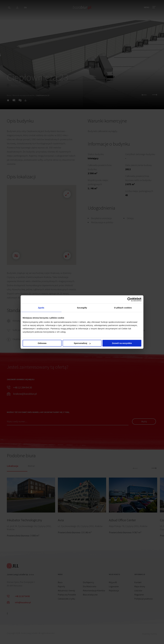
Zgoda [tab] (41, 308)
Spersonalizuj (82, 343)
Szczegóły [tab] (82, 308)
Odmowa (42, 343)
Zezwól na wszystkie (122, 343)
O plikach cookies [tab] (123, 308)
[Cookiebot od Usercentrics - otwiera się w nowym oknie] (129, 299)
